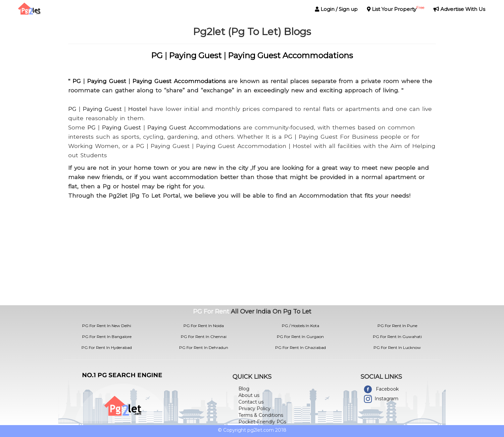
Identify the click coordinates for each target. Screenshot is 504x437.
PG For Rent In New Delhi (107, 326)
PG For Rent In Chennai (204, 337)
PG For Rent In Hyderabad (107, 347)
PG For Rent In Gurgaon (300, 337)
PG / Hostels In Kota (301, 326)
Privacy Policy (254, 409)
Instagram (386, 399)
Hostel (138, 109)
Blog (244, 389)
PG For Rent (211, 312)
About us (249, 395)
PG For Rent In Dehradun (204, 347)
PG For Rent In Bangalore (107, 337)
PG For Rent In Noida (204, 326)
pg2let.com (261, 430)
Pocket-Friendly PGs (262, 422)
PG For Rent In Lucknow (397, 347)
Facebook (387, 389)
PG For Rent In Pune (397, 326)
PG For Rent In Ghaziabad (301, 347)
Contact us (251, 402)
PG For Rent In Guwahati (397, 337)
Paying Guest (195, 55)
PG (157, 55)
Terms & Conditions (261, 415)
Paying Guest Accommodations (290, 55)
